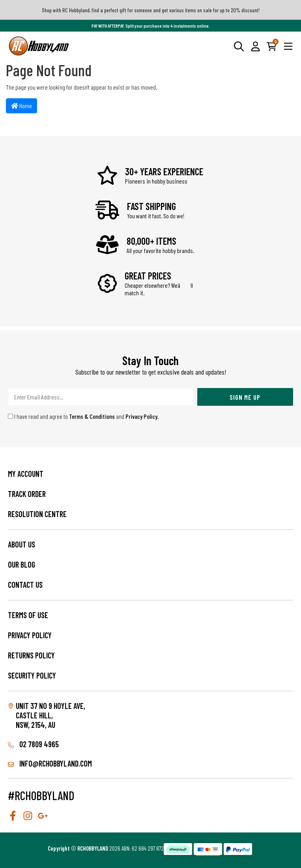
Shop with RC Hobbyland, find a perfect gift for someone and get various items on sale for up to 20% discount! (151, 10)
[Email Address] (101, 397)
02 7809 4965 (33, 744)
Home (21, 106)
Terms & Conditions (92, 416)
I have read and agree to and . (83, 416)
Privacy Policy (141, 416)
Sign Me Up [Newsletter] (245, 397)
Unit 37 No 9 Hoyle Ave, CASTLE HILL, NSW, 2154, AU (50, 715)
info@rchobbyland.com (50, 763)
